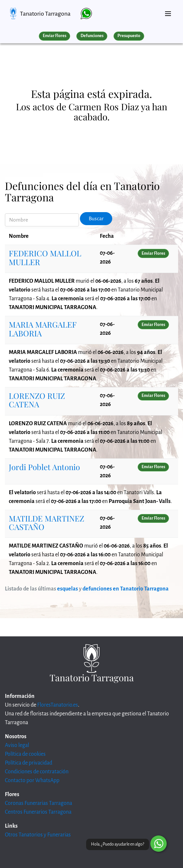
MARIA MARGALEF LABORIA (43, 329)
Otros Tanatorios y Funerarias (38, 835)
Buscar (96, 219)
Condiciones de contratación (37, 772)
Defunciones (92, 36)
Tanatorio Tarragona (45, 14)
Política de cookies (25, 754)
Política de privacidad (29, 763)
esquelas (68, 589)
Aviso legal (17, 745)
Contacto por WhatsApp (32, 780)
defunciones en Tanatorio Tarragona (126, 589)
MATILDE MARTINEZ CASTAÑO (46, 522)
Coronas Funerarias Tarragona (38, 803)
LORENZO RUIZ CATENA (37, 400)
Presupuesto (129, 36)
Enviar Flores (54, 36)
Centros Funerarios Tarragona (38, 812)
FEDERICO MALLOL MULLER (45, 257)
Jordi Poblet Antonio (44, 467)
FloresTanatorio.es (58, 705)
